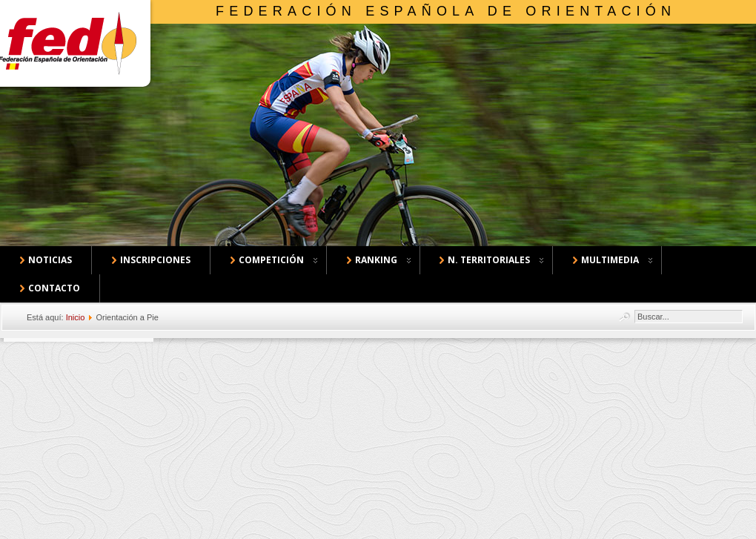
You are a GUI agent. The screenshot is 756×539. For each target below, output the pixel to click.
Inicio (76, 317)
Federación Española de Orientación (446, 11)
